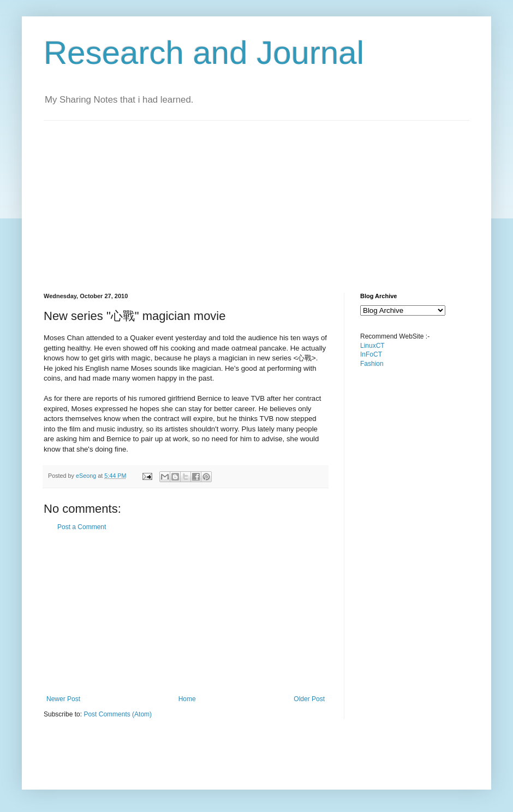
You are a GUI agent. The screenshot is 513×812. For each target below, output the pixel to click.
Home (187, 699)
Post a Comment (82, 527)
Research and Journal (204, 53)
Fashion (372, 364)
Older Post (309, 699)
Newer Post (63, 699)
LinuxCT (372, 346)
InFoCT (371, 354)
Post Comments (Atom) (118, 714)
